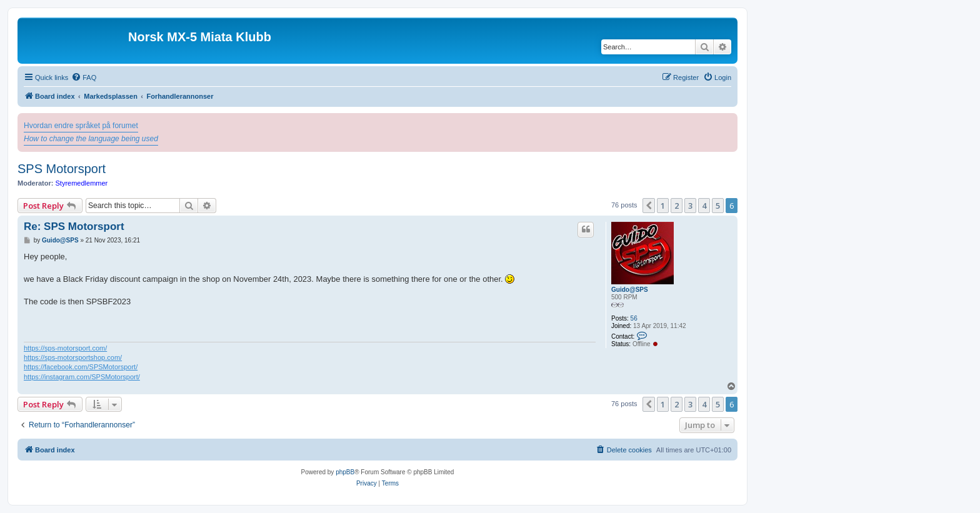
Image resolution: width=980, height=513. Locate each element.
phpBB (345, 472)
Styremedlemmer (82, 183)
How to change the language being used (91, 139)
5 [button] (718, 206)
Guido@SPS (630, 290)
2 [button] (677, 206)
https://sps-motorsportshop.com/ (73, 357)
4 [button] (704, 206)
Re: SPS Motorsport (74, 227)
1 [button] (663, 206)
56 (634, 318)
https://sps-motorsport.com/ (65, 348)
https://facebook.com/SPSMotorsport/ (81, 367)
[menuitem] (84, 77)
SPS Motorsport (62, 169)
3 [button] (690, 206)
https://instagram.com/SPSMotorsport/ (82, 377)
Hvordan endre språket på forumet (81, 126)
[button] (649, 206)
